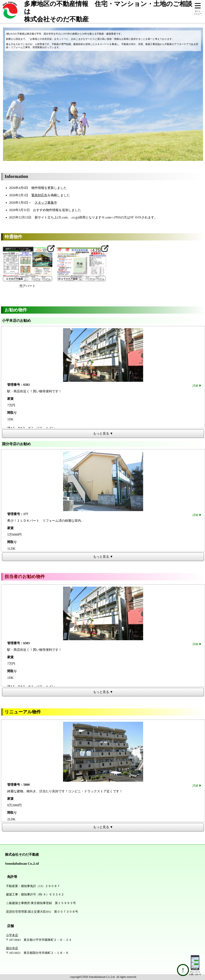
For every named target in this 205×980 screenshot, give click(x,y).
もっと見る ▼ (103, 433)
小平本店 (12, 935)
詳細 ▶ (197, 386)
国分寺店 (12, 948)
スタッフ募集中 (46, 203)
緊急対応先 (39, 195)
